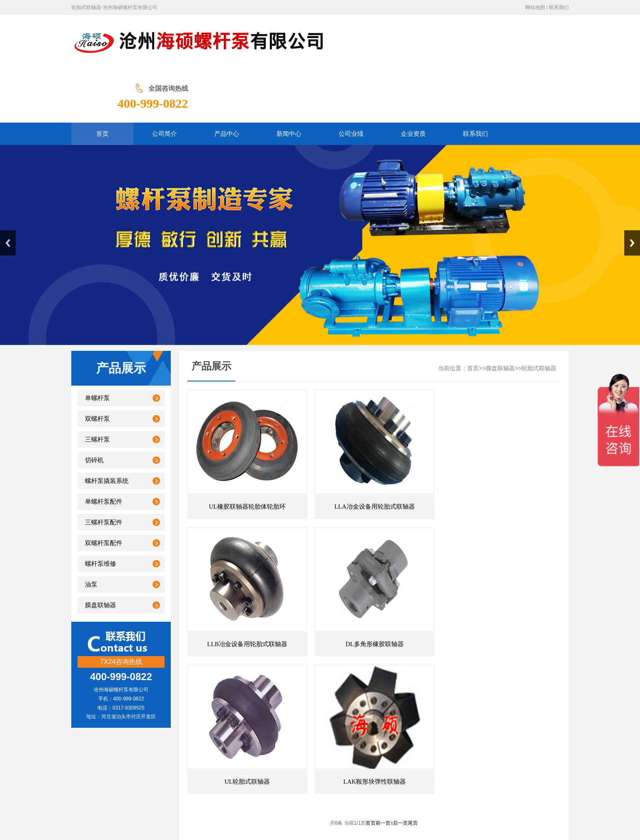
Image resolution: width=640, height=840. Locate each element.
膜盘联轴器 (101, 551)
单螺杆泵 (97, 344)
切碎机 (94, 406)
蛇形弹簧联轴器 (537, 710)
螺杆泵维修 (101, 510)
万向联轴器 (120, 710)
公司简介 (199, 752)
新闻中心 (261, 752)
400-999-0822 (533, 49)
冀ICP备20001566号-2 (362, 803)
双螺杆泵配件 (104, 489)
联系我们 (559, 7)
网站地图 (535, 7)
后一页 (400, 632)
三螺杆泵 (97, 386)
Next (632, 189)
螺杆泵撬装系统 (107, 427)
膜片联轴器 (176, 710)
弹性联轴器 (244, 710)
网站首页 (167, 752)
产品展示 (230, 752)
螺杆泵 (481, 710)
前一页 (383, 632)
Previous (8, 189)
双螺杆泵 (97, 365)
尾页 (413, 632)
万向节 (272, 710)
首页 (473, 315)
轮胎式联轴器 (539, 315)
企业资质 (323, 752)
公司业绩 (292, 752)
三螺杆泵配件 (104, 468)
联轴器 (148, 710)
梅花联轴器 (210, 710)
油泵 (91, 531)
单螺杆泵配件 (104, 448)
